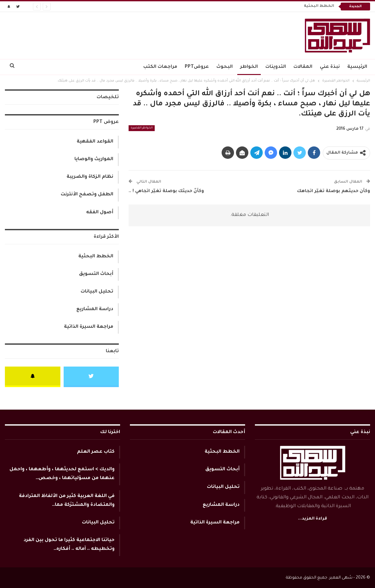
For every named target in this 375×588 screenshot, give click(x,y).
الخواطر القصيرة (142, 128)
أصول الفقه (100, 213)
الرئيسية (357, 67)
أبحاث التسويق (96, 274)
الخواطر (249, 67)
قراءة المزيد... (312, 519)
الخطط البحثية (319, 6)
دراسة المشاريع (95, 309)
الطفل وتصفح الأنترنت (87, 195)
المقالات (303, 67)
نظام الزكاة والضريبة (90, 177)
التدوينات (276, 67)
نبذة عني (330, 67)
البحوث (225, 67)
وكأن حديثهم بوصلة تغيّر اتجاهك (334, 191)
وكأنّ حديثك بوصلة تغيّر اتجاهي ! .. (166, 191)
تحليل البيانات (97, 292)
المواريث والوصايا (94, 159)
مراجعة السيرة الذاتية (89, 327)
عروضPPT (197, 67)
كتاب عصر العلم (96, 452)
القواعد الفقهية (95, 142)
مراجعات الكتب (160, 67)
